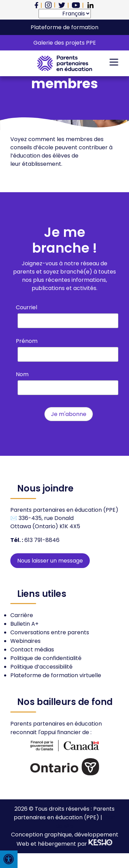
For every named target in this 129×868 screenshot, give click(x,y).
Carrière (22, 615)
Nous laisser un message (50, 561)
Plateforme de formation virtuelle (56, 675)
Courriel (26, 307)
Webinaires (25, 641)
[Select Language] (65, 14)
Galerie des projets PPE (65, 43)
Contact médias (32, 650)
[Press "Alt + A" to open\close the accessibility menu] (9, 859)
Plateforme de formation (64, 27)
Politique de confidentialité (46, 658)
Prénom (27, 341)
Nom (22, 374)
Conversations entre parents (50, 632)
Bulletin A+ (24, 624)
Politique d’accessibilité (41, 667)
